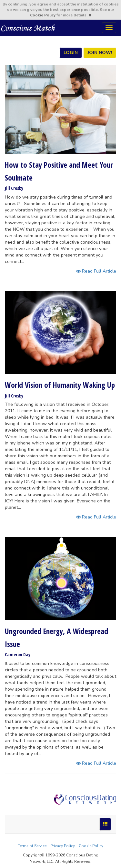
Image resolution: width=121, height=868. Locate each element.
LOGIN (71, 53)
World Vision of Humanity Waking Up (60, 385)
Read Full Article (96, 271)
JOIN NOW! (100, 53)
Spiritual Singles (28, 28)
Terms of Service (32, 846)
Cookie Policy (43, 15)
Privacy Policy (63, 846)
